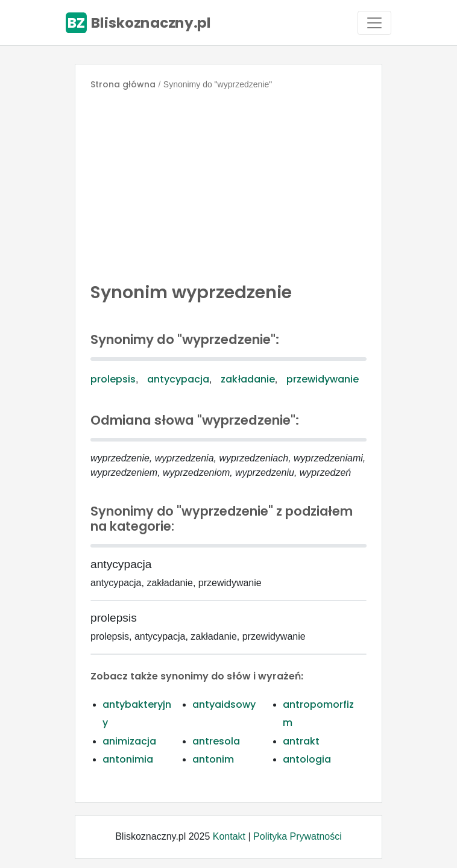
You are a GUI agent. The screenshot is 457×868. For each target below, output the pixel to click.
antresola (216, 741)
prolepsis (113, 379)
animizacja (129, 741)
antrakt (301, 741)
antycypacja (178, 379)
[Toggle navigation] (374, 23)
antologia (307, 759)
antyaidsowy (224, 704)
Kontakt (229, 836)
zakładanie (248, 379)
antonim (213, 759)
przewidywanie (323, 379)
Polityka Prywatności (298, 836)
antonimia (128, 759)
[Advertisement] (228, 183)
